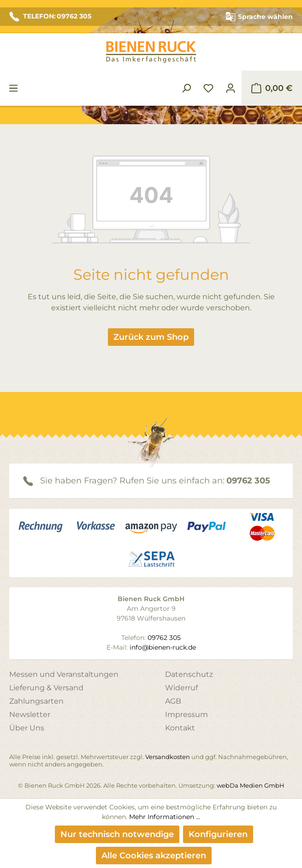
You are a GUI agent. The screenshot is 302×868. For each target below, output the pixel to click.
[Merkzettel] (208, 88)
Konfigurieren (218, 834)
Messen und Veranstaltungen (64, 674)
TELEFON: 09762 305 (50, 17)
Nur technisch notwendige (117, 834)
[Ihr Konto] (231, 88)
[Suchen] (186, 88)
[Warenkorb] (272, 88)
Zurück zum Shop (151, 337)
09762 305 (248, 481)
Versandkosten (168, 757)
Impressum (187, 714)
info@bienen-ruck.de (163, 647)
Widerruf (181, 688)
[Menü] (13, 88)
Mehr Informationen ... (165, 817)
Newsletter (30, 714)
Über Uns (27, 728)
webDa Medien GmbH (251, 785)
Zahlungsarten (36, 701)
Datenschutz (189, 674)
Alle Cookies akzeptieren (154, 856)
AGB (173, 701)
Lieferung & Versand (46, 688)
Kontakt (180, 728)
